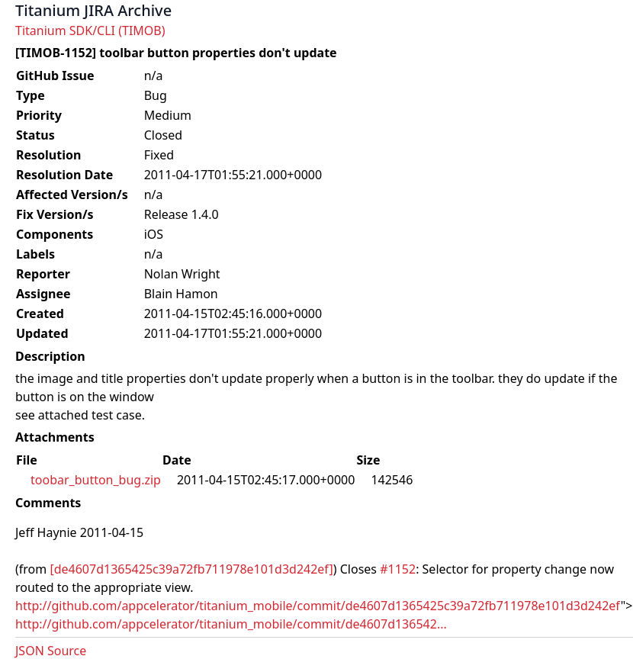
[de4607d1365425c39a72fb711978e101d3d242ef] (191, 569)
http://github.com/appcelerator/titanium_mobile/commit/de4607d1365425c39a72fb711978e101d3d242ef (318, 606)
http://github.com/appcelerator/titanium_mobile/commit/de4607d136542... (231, 624)
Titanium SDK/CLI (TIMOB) (90, 31)
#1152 (398, 569)
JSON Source (51, 651)
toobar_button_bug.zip (96, 480)
